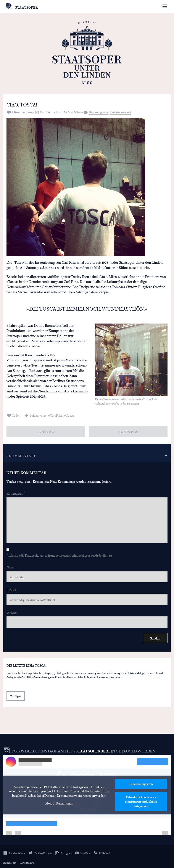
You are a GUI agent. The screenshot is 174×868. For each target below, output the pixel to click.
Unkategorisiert (120, 112)
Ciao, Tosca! (23, 104)
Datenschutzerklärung (40, 555)
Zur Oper (16, 696)
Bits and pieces (99, 112)
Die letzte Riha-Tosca (26, 665)
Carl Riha (56, 415)
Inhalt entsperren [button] (141, 784)
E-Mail (11, 590)
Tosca (70, 415)
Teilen (16, 415)
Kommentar (16, 493)
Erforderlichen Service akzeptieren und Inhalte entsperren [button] (141, 801)
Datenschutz (27, 862)
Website (12, 612)
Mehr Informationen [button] (59, 803)
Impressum (10, 862)
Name (10, 567)
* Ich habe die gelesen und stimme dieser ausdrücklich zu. (60, 555)
